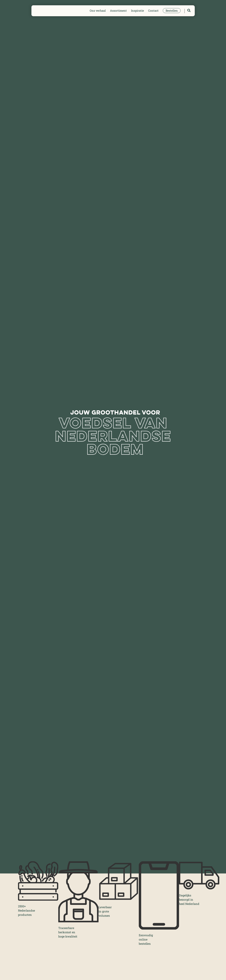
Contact (153, 10)
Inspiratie (137, 10)
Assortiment (118, 10)
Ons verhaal (98, 10)
